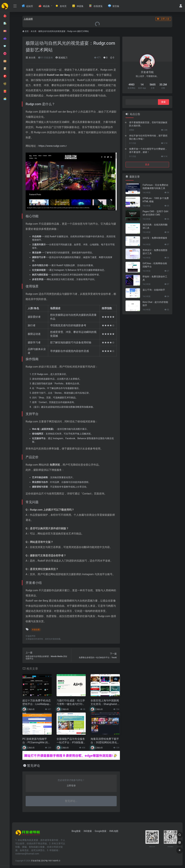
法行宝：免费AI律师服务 (155, 238)
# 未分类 (36, 630)
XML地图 (114, 831)
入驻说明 (28, 19)
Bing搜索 (76, 831)
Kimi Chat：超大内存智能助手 (155, 304)
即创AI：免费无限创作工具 (155, 278)
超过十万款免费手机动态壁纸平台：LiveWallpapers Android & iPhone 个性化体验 (37, 703)
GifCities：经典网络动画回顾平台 (155, 265)
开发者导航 (36, 861)
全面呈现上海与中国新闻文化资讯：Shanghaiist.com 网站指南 (105, 703)
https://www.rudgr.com (52, 146)
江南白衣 (31, 709)
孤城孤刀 (61, 58)
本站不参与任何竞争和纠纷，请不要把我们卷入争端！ (148, 137)
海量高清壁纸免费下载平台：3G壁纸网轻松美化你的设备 (105, 741)
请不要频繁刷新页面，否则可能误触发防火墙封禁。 (148, 124)
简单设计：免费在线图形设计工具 (155, 252)
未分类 (34, 31)
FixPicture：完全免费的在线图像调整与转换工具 (156, 187)
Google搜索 (101, 831)
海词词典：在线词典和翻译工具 (155, 226)
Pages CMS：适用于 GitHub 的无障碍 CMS (155, 213)
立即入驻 (163, 19)
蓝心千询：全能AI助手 (154, 290)
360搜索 (88, 831)
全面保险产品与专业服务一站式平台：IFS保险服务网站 (71, 741)
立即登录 (71, 786)
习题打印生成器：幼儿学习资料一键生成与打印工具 (71, 703)
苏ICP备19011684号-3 (51, 861)
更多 (147, 165)
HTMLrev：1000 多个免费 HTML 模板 (156, 200)
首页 (27, 31)
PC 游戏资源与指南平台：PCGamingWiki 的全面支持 (36, 741)
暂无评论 (34, 766)
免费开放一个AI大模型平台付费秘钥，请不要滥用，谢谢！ (148, 150)
